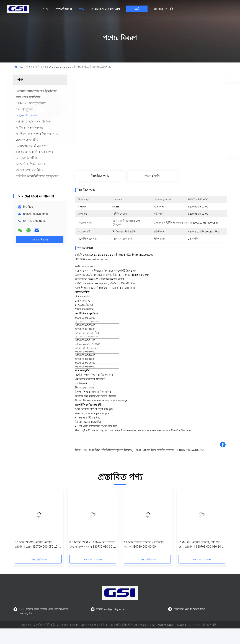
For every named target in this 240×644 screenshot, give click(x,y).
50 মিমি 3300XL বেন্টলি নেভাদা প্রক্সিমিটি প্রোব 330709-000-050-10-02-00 (37, 545)
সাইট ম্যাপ (26, 625)
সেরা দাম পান (171, 158)
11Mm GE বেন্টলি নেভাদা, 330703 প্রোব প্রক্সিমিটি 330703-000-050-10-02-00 (200, 545)
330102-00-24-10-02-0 (190, 450)
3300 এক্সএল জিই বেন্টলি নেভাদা (154, 450)
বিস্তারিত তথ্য (100, 176)
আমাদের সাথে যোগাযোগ (105, 9)
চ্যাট (137, 9)
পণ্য (81, 9)
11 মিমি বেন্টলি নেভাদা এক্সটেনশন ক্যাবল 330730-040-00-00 (144, 544)
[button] (20, 523)
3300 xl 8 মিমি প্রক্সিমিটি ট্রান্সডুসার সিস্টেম (107, 450)
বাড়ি (46, 9)
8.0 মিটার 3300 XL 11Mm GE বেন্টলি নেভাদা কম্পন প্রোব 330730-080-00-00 (92, 545)
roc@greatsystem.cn (36, 214)
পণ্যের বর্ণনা (153, 176)
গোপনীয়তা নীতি (42, 625)
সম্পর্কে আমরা (64, 9)
